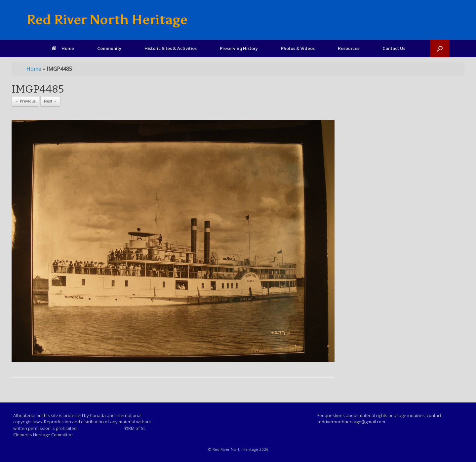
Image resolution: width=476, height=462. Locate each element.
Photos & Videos (298, 48)
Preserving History (239, 48)
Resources (349, 48)
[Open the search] (440, 48)
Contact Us (394, 48)
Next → (50, 101)
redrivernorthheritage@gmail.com (351, 422)
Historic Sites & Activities (171, 48)
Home (63, 48)
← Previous (25, 101)
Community (109, 48)
